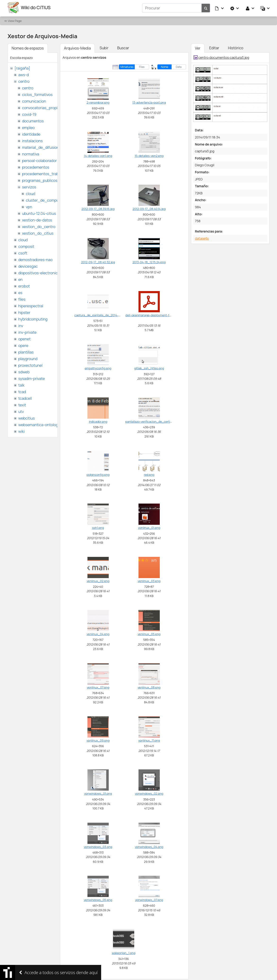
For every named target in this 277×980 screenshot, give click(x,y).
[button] (220, 8)
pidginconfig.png (98, 473)
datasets (202, 237)
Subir (104, 47)
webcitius (26, 417)
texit (22, 404)
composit (26, 245)
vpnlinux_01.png (149, 527)
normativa (30, 153)
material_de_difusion (40, 146)
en (20, 278)
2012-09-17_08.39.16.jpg (98, 208)
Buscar (123, 47)
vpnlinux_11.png (149, 739)
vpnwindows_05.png (98, 899)
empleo (28, 126)
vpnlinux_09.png (98, 739)
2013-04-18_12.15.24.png (149, 261)
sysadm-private (31, 377)
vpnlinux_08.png (149, 686)
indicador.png (98, 420)
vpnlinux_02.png (98, 580)
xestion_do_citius (38, 232)
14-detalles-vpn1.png (98, 154)
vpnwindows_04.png (149, 846)
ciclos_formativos (37, 93)
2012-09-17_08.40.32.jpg (98, 261)
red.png (149, 473)
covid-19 (29, 113)
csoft (23, 252)
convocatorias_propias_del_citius (51, 107)
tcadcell (25, 397)
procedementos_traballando (47, 173)
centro (24, 80)
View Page (15, 20)
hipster (24, 311)
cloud (30, 192)
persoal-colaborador (39, 159)
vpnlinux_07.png (98, 686)
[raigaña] (22, 67)
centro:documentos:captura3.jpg (224, 56)
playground (28, 358)
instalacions (32, 140)
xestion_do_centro (39, 225)
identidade (31, 133)
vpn (29, 206)
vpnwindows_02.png (149, 792)
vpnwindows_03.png (98, 846)
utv (21, 410)
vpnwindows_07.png (149, 899)
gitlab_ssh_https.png (149, 367)
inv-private (27, 331)
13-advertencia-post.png (149, 101)
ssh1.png (98, 527)
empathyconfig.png (98, 367)
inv (21, 325)
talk (21, 384)
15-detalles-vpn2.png (149, 154)
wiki (21, 430)
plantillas (26, 351)
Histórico (236, 47)
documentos (33, 120)
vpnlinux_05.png (149, 633)
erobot (24, 285)
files (22, 298)
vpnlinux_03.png (149, 580)
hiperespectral (31, 305)
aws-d (23, 74)
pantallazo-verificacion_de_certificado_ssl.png (158, 420)
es (20, 292)
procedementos (36, 166)
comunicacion (34, 100)
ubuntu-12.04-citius (39, 212)
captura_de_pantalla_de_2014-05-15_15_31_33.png (111, 314)
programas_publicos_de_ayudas (50, 179)
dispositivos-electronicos (40, 272)
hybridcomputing (33, 318)
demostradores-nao (35, 259)
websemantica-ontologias (41, 424)
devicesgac (28, 265)
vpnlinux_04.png (98, 633)
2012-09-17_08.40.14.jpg (149, 208)
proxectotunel (30, 364)
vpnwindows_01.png (98, 792)
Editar (214, 47)
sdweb (24, 371)
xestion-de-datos (37, 219)
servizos (29, 186)
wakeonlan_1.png (124, 952)
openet (24, 338)
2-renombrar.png (98, 101)
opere (23, 344)
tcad (22, 391)
